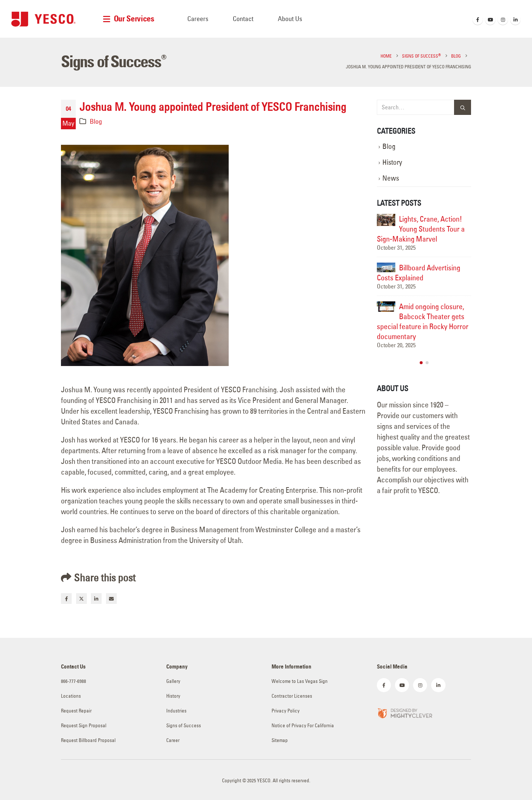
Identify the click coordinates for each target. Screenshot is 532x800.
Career (173, 740)
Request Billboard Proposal (88, 740)
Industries (176, 711)
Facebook (66, 599)
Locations (71, 696)
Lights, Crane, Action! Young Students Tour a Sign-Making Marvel (421, 229)
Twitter (81, 599)
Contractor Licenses (292, 696)
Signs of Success (184, 726)
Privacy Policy (286, 711)
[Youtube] (490, 20)
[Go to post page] (386, 220)
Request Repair (76, 711)
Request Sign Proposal (84, 726)
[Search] (463, 107)
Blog (96, 121)
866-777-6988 (74, 681)
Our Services (134, 19)
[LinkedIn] (515, 20)
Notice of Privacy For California (303, 726)
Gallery (173, 681)
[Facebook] (478, 20)
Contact (243, 19)
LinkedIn (96, 599)
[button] (421, 363)
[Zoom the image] (405, 712)
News (391, 178)
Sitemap (280, 740)
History (392, 162)
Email (111, 599)
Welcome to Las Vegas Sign (300, 681)
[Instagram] (503, 20)
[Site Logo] (43, 19)
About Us (290, 19)
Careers (198, 19)
